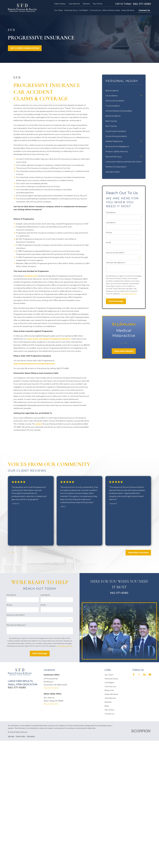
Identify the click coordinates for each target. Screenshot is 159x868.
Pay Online (98, 4)
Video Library (60, 4)
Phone (109, 233)
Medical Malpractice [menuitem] (114, 141)
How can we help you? (116, 263)
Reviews (86, 4)
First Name (111, 213)
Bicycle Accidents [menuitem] (113, 116)
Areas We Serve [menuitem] (128, 10)
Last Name (111, 223)
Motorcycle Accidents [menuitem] (115, 101)
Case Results (74, 4)
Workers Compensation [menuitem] (116, 167)
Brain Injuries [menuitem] (111, 121)
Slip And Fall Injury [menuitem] (114, 157)
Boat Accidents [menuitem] (112, 91)
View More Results (124, 351)
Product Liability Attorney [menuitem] (117, 151)
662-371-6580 (142, 4)
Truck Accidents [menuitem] (113, 106)
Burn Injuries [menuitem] (111, 126)
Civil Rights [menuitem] (84, 10)
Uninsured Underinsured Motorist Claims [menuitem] (124, 162)
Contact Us (144, 10)
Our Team (109, 675)
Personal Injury (111, 679)
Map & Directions (51, 688)
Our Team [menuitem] (59, 10)
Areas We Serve (111, 694)
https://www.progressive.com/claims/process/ (34, 364)
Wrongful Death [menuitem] (113, 172)
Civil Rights (109, 683)
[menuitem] (11, 736)
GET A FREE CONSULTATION (25, 48)
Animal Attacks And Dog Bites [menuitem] (119, 111)
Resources (109, 690)
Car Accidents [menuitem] (112, 96)
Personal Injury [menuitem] (71, 10)
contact (38, 424)
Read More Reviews (138, 553)
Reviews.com (31, 276)
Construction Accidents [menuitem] (116, 131)
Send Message (116, 301)
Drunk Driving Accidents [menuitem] (116, 136)
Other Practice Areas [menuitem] (111, 10)
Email (108, 243)
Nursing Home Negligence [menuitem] (117, 146)
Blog (107, 706)
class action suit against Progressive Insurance (49, 339)
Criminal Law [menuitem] (95, 10)
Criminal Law (110, 686)
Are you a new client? (115, 253)
